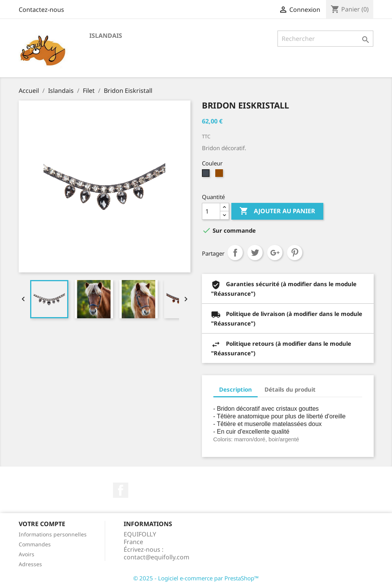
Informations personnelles (53, 534)
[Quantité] (211, 211)
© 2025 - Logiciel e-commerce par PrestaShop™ (196, 578)
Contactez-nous (41, 10)
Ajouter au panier (277, 211)
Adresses (30, 564)
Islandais (106, 36)
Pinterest (295, 253)
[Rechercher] (325, 39)
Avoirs (27, 554)
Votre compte (42, 524)
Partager (235, 253)
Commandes (35, 544)
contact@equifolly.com (156, 557)
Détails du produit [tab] (290, 389)
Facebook (121, 490)
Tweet (255, 253)
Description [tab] (236, 389)
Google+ (275, 253)
